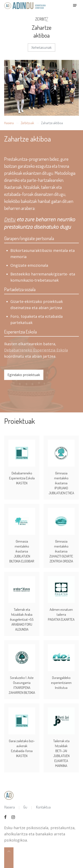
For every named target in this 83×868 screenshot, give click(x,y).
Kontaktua (43, 801)
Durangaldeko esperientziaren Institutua (61, 677)
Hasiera (9, 123)
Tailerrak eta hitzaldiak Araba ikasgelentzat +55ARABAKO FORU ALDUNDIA (22, 614)
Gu (25, 801)
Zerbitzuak (27, 123)
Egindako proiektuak (24, 375)
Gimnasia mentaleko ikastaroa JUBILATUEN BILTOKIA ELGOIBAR (22, 546)
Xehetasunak (41, 48)
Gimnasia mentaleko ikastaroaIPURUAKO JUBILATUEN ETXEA (61, 477)
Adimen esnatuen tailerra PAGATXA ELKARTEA (61, 609)
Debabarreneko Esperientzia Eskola (36, 350)
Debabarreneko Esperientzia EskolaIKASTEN (22, 472)
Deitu (10, 219)
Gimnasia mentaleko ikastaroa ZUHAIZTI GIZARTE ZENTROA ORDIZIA (61, 546)
